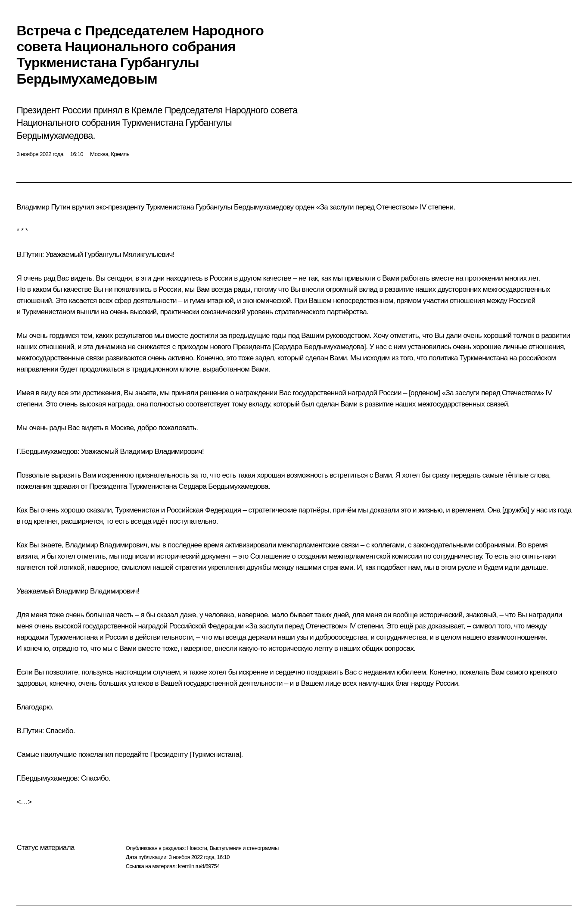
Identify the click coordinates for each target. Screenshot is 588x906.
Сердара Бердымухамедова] (320, 347)
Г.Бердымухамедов (47, 451)
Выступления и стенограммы (244, 848)
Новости (197, 848)
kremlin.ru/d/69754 (199, 866)
